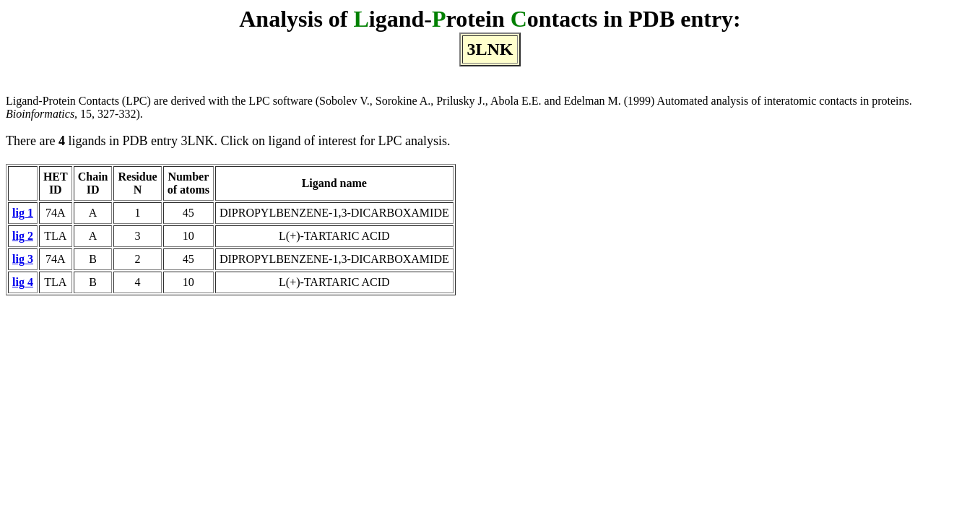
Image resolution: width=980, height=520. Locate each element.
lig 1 (23, 213)
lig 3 (23, 259)
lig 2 (23, 236)
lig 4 (23, 282)
